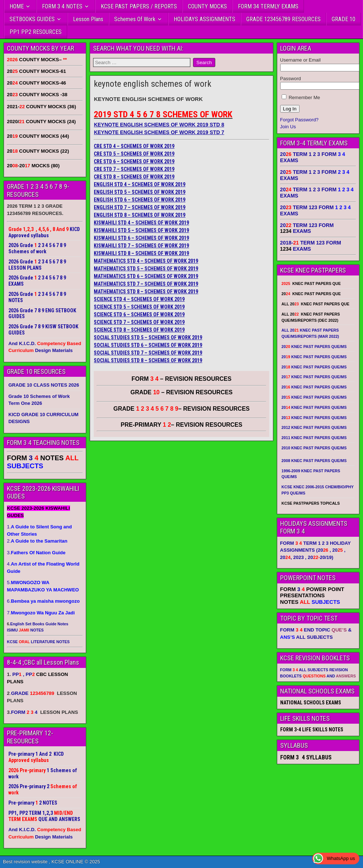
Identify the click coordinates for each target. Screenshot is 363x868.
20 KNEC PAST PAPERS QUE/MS (314, 347)
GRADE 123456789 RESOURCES (283, 19)
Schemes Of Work (135, 19)
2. (37, 541)
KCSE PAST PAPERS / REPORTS (139, 6)
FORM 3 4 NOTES (62, 6)
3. (36, 553)
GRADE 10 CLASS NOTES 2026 (44, 385)
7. (41, 613)
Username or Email (300, 60)
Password (291, 79)
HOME (17, 6)
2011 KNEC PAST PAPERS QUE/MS (314, 438)
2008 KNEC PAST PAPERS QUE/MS (314, 461)
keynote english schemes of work (152, 84)
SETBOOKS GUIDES (32, 19)
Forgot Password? (300, 120)
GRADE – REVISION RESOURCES (182, 409)
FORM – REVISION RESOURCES (182, 379)
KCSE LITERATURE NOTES (38, 642)
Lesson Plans (88, 19)
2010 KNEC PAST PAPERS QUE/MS (314, 448)
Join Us (288, 127)
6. (43, 601)
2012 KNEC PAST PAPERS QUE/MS (314, 427)
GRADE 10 (343, 19)
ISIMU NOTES (25, 630)
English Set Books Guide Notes (39, 624)
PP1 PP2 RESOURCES (36, 32)
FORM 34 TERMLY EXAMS (268, 6)
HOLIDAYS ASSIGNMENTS (204, 19)
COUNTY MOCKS (207, 6)
